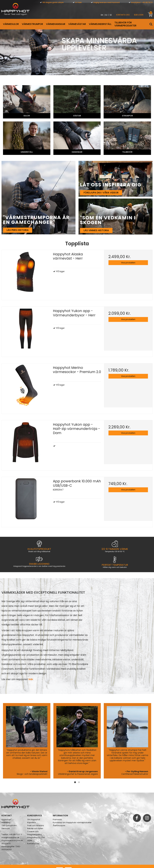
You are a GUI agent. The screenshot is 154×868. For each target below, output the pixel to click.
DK (102, 15)
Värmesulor (11, 24)
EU (106, 15)
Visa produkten (128, 264)
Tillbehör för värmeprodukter (125, 24)
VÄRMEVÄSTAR (77, 24)
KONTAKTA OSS (123, 15)
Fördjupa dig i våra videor (101, 194)
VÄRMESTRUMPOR (32, 24)
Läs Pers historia (18, 231)
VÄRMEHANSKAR (56, 24)
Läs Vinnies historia (96, 232)
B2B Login (139, 15)
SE (111, 15)
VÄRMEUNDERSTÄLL (100, 24)
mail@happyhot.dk (10, 830)
